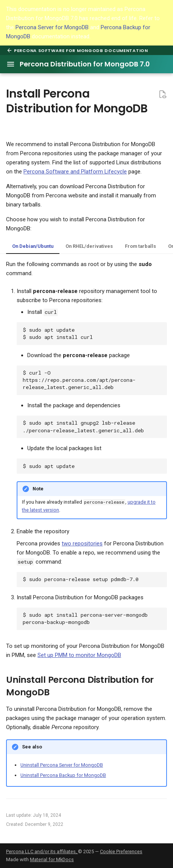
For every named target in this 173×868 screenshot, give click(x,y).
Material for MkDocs (52, 859)
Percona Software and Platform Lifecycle (75, 172)
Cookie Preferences (121, 851)
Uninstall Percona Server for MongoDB (62, 765)
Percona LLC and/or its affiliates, (42, 851)
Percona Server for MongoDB (52, 27)
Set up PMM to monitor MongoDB (79, 655)
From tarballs (140, 246)
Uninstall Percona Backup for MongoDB (63, 775)
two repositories (82, 543)
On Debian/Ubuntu (33, 246)
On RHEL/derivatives (89, 246)
